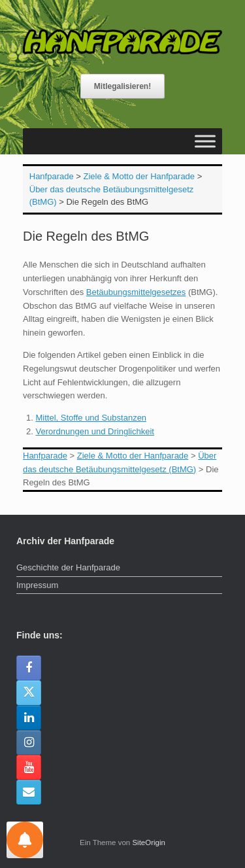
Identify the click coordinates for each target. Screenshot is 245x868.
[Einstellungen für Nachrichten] (25, 840)
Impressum (37, 585)
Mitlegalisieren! (122, 86)
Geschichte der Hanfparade (68, 567)
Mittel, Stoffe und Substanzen (91, 418)
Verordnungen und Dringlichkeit (95, 431)
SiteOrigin (149, 842)
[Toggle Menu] (205, 141)
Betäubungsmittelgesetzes (136, 292)
